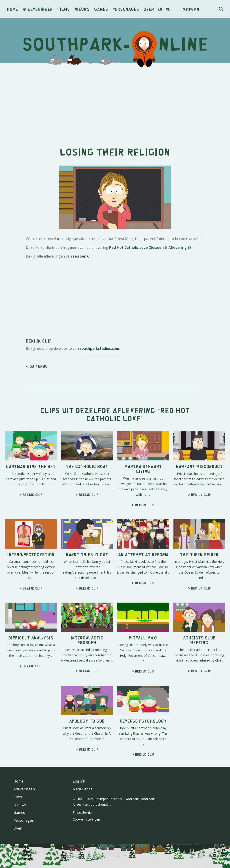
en (160, 9)
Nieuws (82, 9)
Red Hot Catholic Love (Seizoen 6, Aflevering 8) (150, 247)
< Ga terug (37, 366)
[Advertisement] (115, 101)
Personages (126, 9)
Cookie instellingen (86, 819)
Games (101, 9)
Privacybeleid (82, 812)
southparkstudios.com (99, 348)
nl (168, 9)
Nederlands (83, 789)
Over (149, 9)
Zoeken (191, 9)
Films (64, 9)
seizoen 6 (81, 256)
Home (12, 9)
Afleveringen (38, 9)
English (79, 781)
